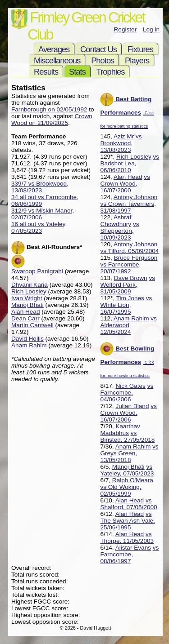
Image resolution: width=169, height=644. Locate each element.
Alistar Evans (133, 548)
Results (46, 72)
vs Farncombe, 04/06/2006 (127, 393)
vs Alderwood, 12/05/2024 (128, 325)
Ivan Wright (27, 298)
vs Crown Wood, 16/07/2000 (125, 184)
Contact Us (98, 49)
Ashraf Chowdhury (116, 221)
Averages (54, 49)
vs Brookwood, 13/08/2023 (121, 143)
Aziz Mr (124, 136)
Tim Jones (130, 298)
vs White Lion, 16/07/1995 (126, 305)
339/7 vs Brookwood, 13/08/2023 (40, 187)
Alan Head (128, 177)
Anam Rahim (131, 318)
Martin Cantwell (32, 325)
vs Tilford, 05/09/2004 (129, 251)
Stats (77, 72)
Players (137, 60)
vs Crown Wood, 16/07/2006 (128, 413)
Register (126, 29)
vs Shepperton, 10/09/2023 (119, 231)
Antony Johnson (136, 197)
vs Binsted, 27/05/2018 (127, 436)
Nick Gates (130, 386)
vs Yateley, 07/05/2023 (127, 470)
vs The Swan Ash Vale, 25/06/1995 (127, 521)
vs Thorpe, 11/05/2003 (127, 537)
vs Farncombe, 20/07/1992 (120, 268)
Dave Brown (131, 278)
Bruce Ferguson (136, 258)
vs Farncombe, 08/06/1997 (129, 554)
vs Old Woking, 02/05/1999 (121, 490)
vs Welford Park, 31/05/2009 (128, 285)
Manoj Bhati (128, 467)
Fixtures (140, 49)
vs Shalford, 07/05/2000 (128, 504)
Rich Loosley (134, 157)
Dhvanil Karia (30, 285)
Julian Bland (132, 406)
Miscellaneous (57, 60)
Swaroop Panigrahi (37, 271)
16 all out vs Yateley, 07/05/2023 (39, 227)
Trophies (111, 72)
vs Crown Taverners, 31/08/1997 (128, 207)
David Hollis (27, 339)
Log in (151, 29)
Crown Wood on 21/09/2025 (52, 120)
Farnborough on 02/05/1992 (49, 109)
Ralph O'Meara (133, 480)
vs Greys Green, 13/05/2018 (129, 453)
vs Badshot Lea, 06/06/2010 (130, 163)
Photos (103, 60)
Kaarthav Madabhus (120, 430)
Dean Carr (25, 318)
